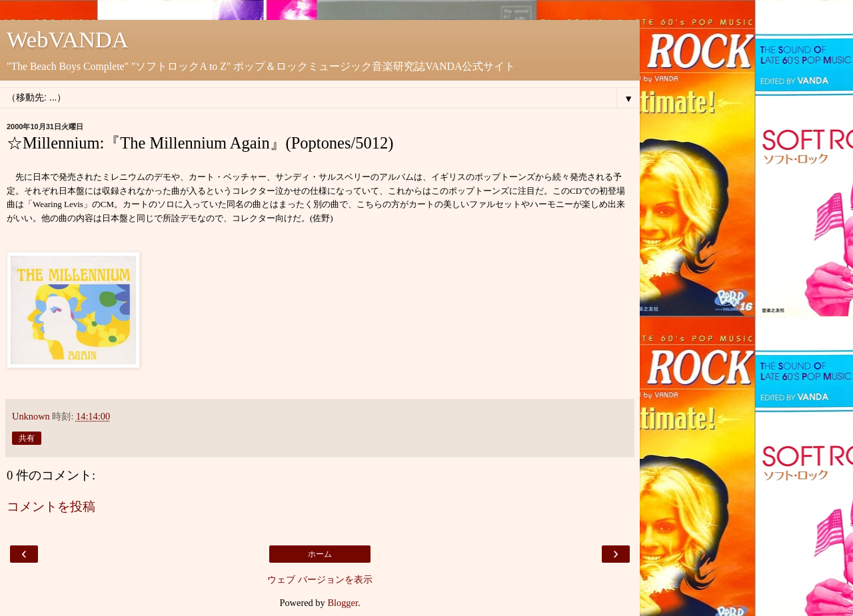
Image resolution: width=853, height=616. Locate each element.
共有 (27, 438)
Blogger (343, 603)
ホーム (320, 554)
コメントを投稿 (51, 506)
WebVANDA (68, 39)
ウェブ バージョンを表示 (320, 579)
